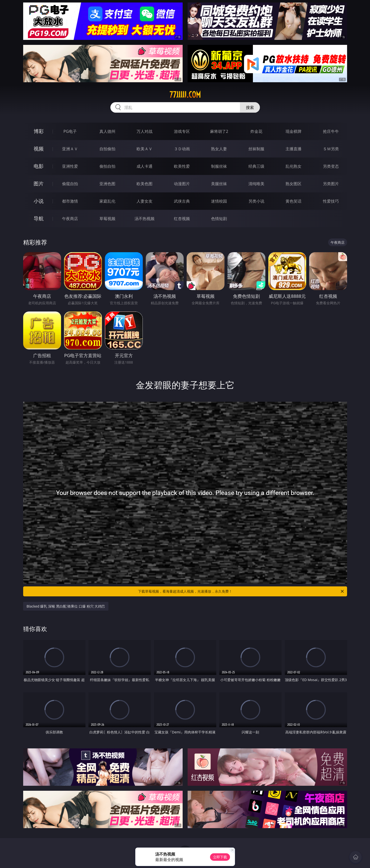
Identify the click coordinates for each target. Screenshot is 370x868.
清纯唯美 (256, 184)
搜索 (250, 107)
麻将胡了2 (219, 131)
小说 (39, 201)
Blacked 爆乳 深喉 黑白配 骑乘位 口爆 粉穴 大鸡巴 (66, 606)
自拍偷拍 (107, 149)
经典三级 (256, 166)
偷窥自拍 (70, 184)
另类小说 (256, 201)
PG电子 (70, 131)
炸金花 (256, 131)
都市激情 (70, 201)
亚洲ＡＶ (70, 149)
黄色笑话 (294, 201)
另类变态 (331, 166)
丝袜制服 (256, 149)
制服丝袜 (219, 166)
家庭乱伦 (107, 201)
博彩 (39, 131)
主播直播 (294, 149)
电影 (39, 166)
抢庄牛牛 (331, 131)
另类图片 (331, 184)
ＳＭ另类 (331, 149)
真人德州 (107, 131)
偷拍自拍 (107, 166)
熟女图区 (294, 184)
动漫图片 (182, 184)
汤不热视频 (145, 219)
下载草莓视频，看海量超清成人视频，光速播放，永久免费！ (241, 591)
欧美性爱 (182, 166)
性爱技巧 (331, 201)
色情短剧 (219, 219)
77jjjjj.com (185, 95)
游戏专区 (182, 131)
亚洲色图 (107, 184)
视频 (39, 149)
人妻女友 (145, 201)
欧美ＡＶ (145, 149)
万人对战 (145, 131)
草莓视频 (107, 219)
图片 (39, 184)
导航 (39, 218)
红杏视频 (182, 219)
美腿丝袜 (219, 184)
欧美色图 (145, 184)
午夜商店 (70, 219)
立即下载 (220, 857)
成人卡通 (145, 166)
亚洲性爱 (70, 166)
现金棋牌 (294, 131)
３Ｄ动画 (182, 149)
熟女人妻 (219, 149)
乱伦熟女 (294, 166)
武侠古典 (182, 201)
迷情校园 (219, 201)
